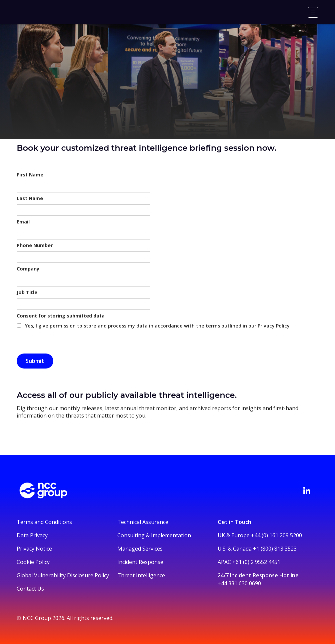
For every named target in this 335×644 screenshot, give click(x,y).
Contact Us (30, 589)
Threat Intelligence (141, 575)
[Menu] (313, 12)
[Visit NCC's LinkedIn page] (307, 491)
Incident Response (140, 562)
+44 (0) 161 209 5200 (276, 535)
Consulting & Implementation (154, 535)
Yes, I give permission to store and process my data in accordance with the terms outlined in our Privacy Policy (157, 326)
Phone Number (35, 245)
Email (23, 222)
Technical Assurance (143, 522)
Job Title (27, 292)
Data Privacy (32, 535)
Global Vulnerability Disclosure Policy (63, 575)
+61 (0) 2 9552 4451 (256, 562)
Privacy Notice (34, 549)
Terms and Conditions (44, 522)
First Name (30, 175)
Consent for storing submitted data (61, 316)
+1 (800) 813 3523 (275, 549)
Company (28, 269)
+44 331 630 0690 (239, 583)
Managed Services (140, 549)
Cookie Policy (33, 562)
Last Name (30, 198)
